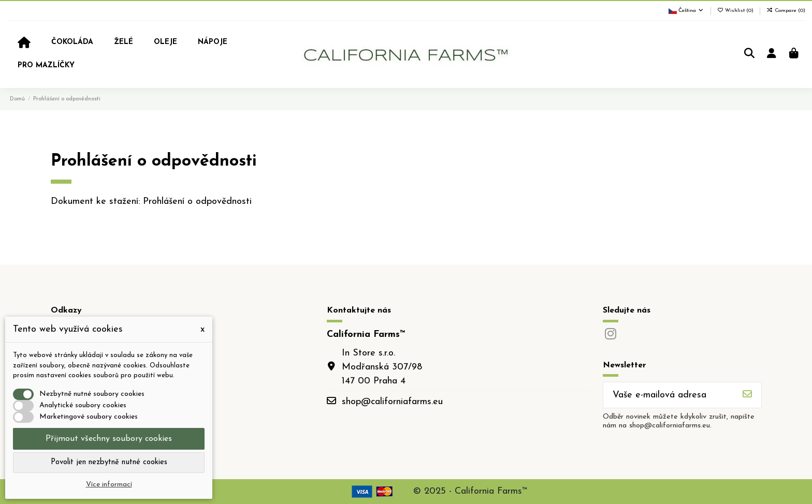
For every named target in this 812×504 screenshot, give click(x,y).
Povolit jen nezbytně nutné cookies (109, 462)
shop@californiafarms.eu (392, 402)
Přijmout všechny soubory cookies (109, 439)
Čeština (686, 11)
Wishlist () (736, 11)
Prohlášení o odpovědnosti (197, 202)
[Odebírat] (747, 395)
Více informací (109, 485)
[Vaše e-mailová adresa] (669, 395)
